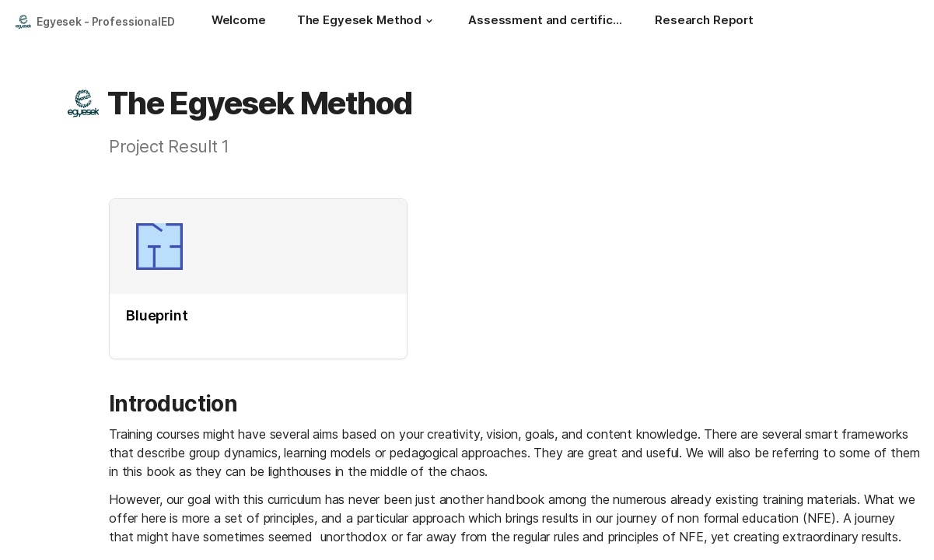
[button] (429, 21)
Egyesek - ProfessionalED (106, 21)
